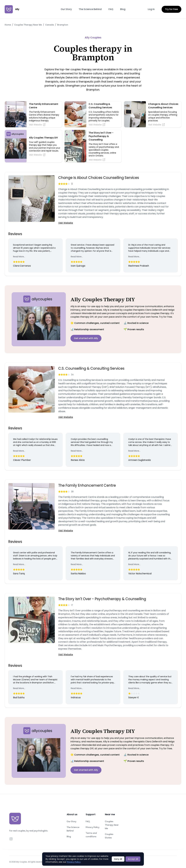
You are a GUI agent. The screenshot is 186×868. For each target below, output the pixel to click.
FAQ (111, 9)
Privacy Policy (93, 827)
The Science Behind (90, 9)
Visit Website (66, 223)
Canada (50, 25)
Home (8, 25)
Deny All (118, 859)
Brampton (63, 25)
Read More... (19, 257)
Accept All (133, 859)
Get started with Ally (86, 338)
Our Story (66, 9)
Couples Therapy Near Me (28, 25)
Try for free (171, 9)
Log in (151, 9)
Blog (123, 9)
